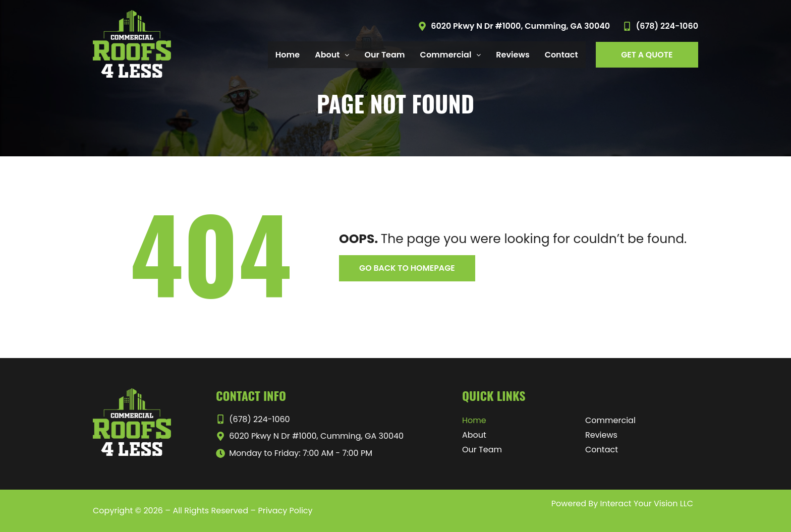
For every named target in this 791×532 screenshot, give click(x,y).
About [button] (332, 55)
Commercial (610, 420)
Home (288, 55)
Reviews (513, 55)
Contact (561, 55)
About (474, 435)
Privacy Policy (285, 511)
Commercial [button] (451, 55)
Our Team (384, 55)
